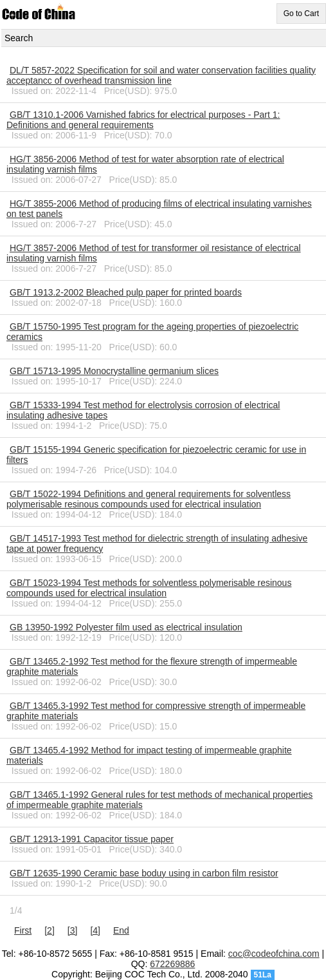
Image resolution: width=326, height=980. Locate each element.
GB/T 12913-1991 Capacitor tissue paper (92, 839)
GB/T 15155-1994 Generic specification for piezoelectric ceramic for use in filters (156, 455)
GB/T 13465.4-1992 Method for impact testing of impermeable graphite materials (149, 755)
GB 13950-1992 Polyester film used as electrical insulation (126, 627)
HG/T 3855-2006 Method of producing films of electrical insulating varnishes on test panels (159, 209)
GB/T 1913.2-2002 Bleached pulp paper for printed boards (126, 292)
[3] (73, 930)
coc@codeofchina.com (274, 954)
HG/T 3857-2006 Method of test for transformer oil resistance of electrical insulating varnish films (154, 253)
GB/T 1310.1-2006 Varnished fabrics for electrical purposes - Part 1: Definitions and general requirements (143, 120)
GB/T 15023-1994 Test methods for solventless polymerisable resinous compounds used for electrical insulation (149, 588)
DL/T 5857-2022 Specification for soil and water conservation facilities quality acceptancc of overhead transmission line (161, 75)
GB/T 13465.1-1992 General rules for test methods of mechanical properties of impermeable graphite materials (159, 800)
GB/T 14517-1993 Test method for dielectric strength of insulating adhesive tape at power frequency (157, 543)
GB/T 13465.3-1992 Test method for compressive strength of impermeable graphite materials (156, 711)
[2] (50, 930)
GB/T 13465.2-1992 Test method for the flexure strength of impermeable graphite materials (152, 666)
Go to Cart (301, 14)
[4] (95, 930)
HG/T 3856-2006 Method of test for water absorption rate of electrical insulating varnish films (145, 164)
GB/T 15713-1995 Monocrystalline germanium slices (114, 371)
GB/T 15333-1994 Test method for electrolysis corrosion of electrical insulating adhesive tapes (143, 410)
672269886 (172, 964)
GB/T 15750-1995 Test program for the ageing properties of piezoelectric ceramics (152, 332)
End (121, 930)
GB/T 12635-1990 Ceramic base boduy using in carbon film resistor (144, 873)
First (23, 930)
